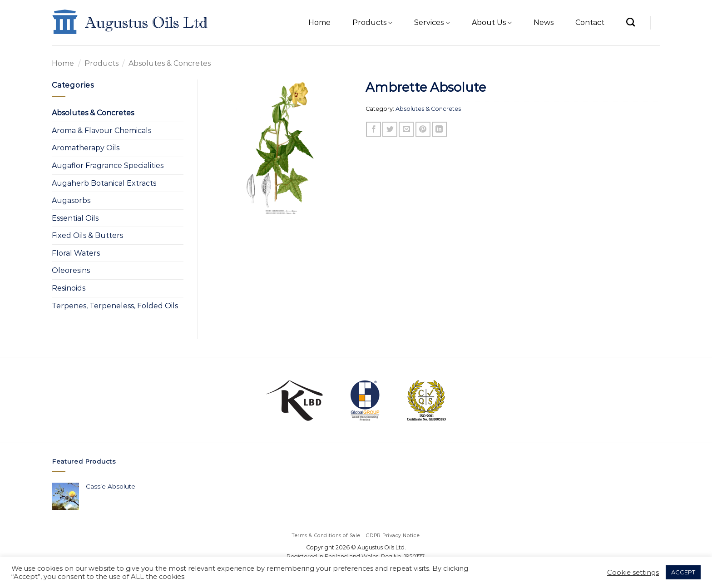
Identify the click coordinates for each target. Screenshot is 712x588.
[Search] (630, 22)
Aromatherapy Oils (86, 148)
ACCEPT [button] (683, 572)
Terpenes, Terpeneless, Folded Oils (115, 306)
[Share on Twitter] (390, 129)
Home (319, 22)
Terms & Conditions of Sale (326, 536)
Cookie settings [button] (633, 573)
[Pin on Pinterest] (423, 129)
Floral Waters (76, 253)
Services (432, 23)
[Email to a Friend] (406, 129)
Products (372, 23)
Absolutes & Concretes (170, 63)
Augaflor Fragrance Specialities (108, 166)
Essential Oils (75, 218)
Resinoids (69, 288)
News (544, 22)
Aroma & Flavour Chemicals (101, 131)
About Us (492, 23)
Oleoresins (71, 270)
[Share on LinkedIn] (439, 129)
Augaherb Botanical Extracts (104, 183)
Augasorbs (71, 200)
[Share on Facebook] (373, 129)
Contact (590, 22)
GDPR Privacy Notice (393, 536)
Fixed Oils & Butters (87, 235)
